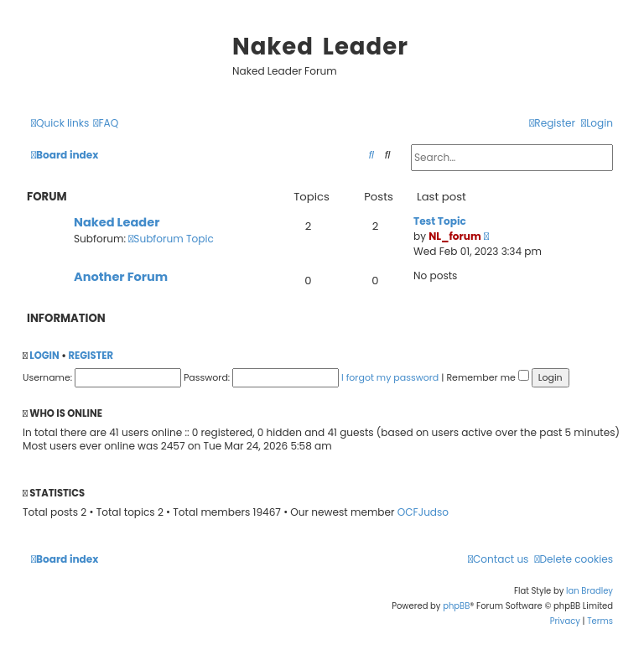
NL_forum (455, 236)
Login (44, 356)
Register (91, 356)
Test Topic (440, 221)
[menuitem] (106, 124)
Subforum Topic (171, 239)
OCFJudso (423, 512)
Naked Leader (117, 222)
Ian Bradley (589, 591)
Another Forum (121, 277)
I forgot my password (390, 377)
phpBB (456, 606)
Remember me (487, 377)
